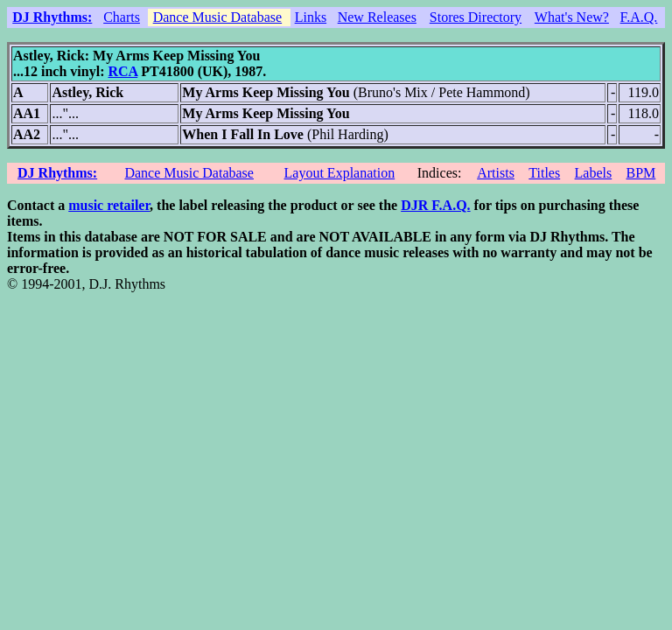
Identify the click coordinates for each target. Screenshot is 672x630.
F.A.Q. (639, 17)
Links (311, 17)
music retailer (109, 205)
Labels (594, 173)
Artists (496, 173)
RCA (122, 71)
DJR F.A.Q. (435, 205)
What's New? (572, 17)
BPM (640, 173)
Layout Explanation (340, 173)
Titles (544, 173)
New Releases (377, 17)
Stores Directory (476, 17)
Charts (122, 17)
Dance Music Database (218, 17)
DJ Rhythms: (52, 17)
